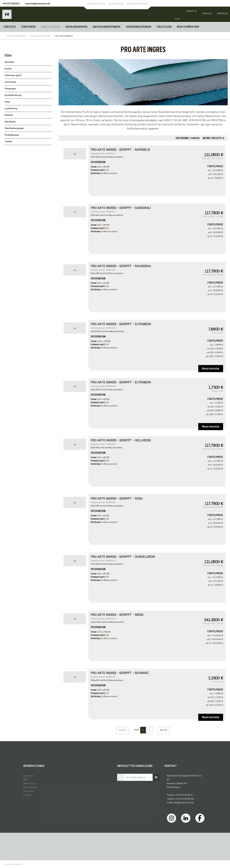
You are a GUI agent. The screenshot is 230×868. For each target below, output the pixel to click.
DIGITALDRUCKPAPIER (76, 27)
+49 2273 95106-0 (11, 4)
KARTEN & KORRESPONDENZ (107, 27)
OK (156, 777)
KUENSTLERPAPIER (51, 27)
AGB (25, 780)
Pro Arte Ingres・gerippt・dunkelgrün (123, 557)
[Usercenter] (207, 14)
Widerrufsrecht (30, 787)
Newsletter (28, 791)
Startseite (10, 27)
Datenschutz (29, 783)
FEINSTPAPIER (28, 27)
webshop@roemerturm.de (38, 4)
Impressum (28, 776)
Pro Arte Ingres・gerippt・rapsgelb (120, 150)
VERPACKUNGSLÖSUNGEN (139, 27)
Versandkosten (17, 864)
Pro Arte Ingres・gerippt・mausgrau (121, 266)
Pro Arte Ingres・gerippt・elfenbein (121, 324)
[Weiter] (164, 731)
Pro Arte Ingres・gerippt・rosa (117, 499)
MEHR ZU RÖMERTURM (188, 27)
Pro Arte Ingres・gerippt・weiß (117, 615)
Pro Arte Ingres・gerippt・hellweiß (121, 440)
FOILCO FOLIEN (164, 27)
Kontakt (27, 795)
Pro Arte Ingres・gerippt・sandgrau (121, 208)
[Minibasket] (222, 14)
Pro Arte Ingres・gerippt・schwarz (120, 673)
